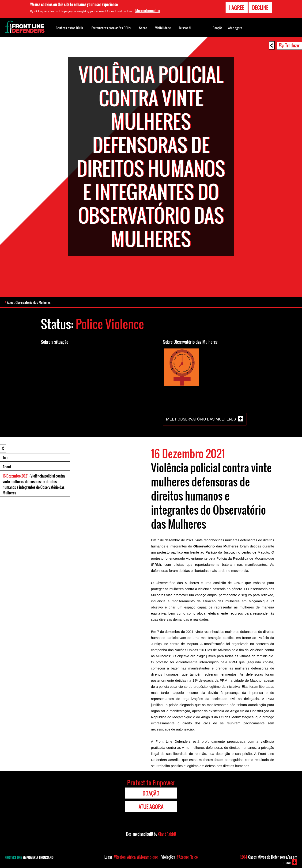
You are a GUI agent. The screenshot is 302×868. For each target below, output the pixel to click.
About (7, 467)
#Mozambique (147, 857)
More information (148, 11)
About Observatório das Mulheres (30, 303)
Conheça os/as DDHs (69, 28)
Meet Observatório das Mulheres (201, 420)
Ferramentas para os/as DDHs (111, 28)
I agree (237, 8)
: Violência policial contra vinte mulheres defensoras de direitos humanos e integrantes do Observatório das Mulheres (34, 485)
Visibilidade (163, 28)
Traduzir (292, 45)
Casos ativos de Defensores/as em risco (269, 860)
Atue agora (235, 28)
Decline (260, 8)
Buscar (185, 27)
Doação (218, 28)
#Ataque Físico (187, 857)
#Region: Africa (125, 857)
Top (5, 458)
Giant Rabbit (167, 834)
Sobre (143, 28)
